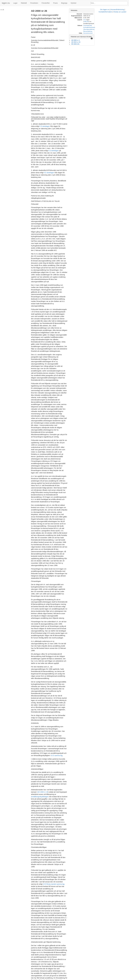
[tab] (108, 10)
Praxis (55, 3)
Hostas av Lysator (101, 979)
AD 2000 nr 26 (6, 10)
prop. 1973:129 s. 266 (61, 758)
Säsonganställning (109, 27)
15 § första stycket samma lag (57, 628)
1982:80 (113, 20)
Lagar (15, 3)
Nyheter (74, 3)
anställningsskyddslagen (43, 566)
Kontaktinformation (86, 979)
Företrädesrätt (108, 23)
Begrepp (64, 3)
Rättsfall (24, 3)
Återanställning (108, 29)
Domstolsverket (108, 31)
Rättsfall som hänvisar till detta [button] (102, 35)
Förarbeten (34, 3)
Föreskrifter (46, 3)
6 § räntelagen (54, 922)
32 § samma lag (57, 534)
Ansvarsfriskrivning (71, 979)
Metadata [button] (94, 10)
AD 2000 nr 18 (77, 561)
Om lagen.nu (59, 979)
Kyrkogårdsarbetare (110, 25)
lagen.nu (6, 3)
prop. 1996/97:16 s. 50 (54, 763)
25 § (105, 20)
